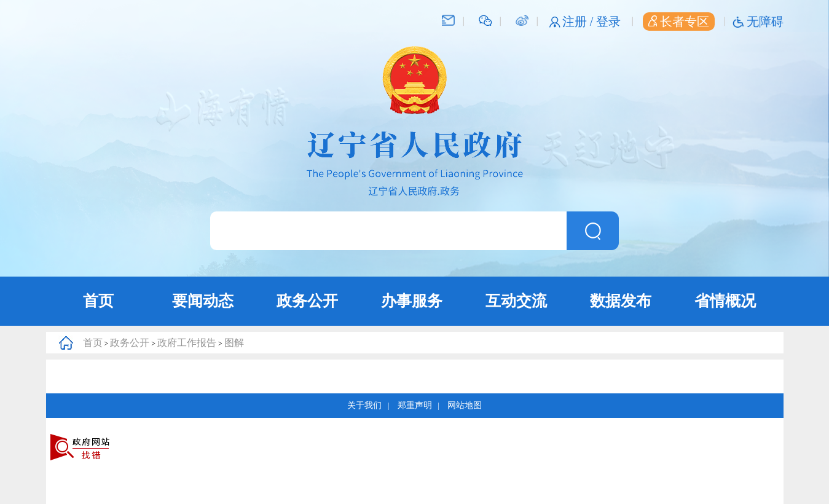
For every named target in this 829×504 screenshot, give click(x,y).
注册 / (580, 22)
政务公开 (307, 301)
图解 (234, 343)
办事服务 (412, 301)
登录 (608, 22)
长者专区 (679, 22)
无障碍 (765, 22)
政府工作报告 (187, 343)
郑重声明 (415, 405)
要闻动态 (203, 301)
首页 (98, 301)
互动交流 (516, 301)
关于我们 (364, 405)
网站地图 (465, 405)
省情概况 (725, 301)
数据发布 (621, 301)
